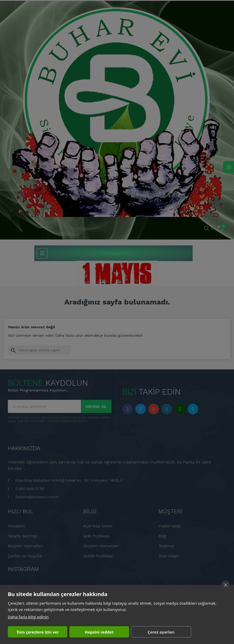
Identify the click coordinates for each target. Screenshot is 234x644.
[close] (225, 585)
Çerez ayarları (161, 632)
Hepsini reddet (99, 632)
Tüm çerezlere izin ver (37, 632)
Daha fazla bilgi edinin (28, 617)
